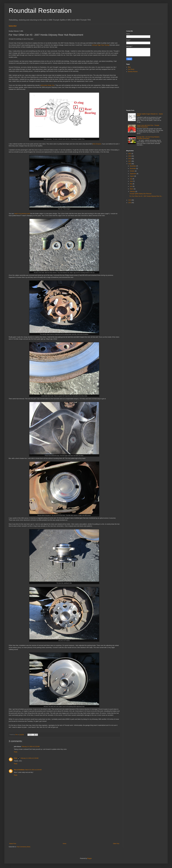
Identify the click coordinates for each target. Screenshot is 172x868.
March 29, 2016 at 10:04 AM (33, 770)
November (133, 169)
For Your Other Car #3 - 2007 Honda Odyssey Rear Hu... (146, 196)
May (131, 184)
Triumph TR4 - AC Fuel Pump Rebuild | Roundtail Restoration (148, 138)
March (132, 189)
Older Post (116, 844)
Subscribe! (13, 26)
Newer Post (13, 844)
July (131, 179)
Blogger (89, 858)
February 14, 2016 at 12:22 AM (31, 747)
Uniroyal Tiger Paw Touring (101, 45)
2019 (130, 156)
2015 (130, 200)
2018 (130, 159)
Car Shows (131, 69)
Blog (129, 67)
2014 (130, 203)
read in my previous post (22, 214)
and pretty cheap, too (47, 85)
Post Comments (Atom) (23, 847)
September (133, 174)
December (133, 166)
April (131, 186)
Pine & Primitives (19, 770)
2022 (130, 154)
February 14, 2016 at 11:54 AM (30, 758)
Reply (16, 752)
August (132, 176)
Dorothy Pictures (133, 72)
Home (65, 844)
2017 (130, 161)
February (133, 192)
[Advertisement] (64, 825)
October (132, 171)
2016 (130, 164)
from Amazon (97, 144)
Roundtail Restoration (40, 11)
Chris (16, 758)
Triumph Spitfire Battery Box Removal (140, 194)
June (131, 181)
